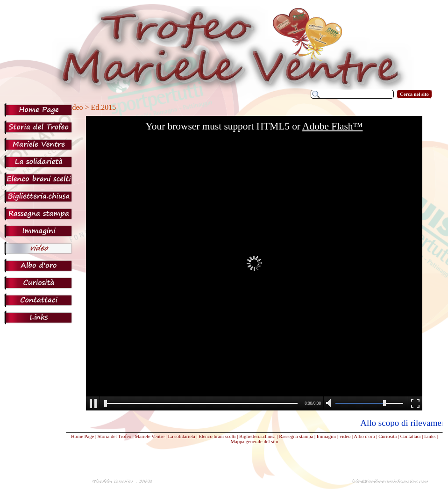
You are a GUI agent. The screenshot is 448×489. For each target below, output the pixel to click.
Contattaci (411, 436)
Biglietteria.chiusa (257, 436)
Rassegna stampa (296, 436)
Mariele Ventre (150, 436)
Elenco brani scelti (217, 436)
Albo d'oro (364, 436)
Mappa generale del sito (254, 442)
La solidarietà (181, 436)
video (345, 436)
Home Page (82, 436)
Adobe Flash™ (332, 126)
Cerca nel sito (414, 94)
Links (430, 436)
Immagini (326, 436)
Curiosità (388, 436)
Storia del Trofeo (114, 436)
